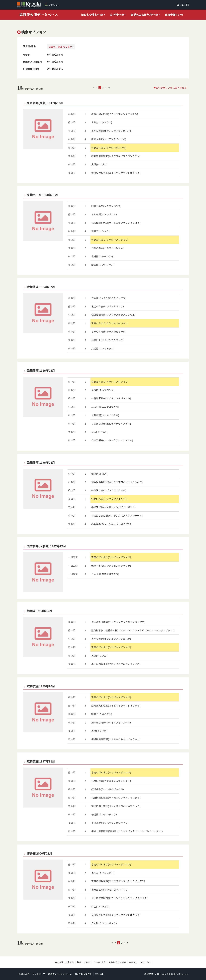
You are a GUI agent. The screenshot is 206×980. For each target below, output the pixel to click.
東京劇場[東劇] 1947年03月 (45, 103)
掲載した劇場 (83, 962)
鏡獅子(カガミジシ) (102, 714)
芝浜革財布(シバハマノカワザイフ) (110, 823)
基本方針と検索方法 (64, 962)
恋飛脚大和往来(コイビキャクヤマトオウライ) (116, 705)
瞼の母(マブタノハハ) (103, 265)
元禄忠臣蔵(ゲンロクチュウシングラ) (111, 781)
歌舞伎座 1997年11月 (41, 761)
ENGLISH (184, 5)
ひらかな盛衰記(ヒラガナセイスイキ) (111, 424)
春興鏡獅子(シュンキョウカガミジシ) (111, 524)
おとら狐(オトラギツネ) (104, 214)
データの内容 (99, 962)
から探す (93, 15)
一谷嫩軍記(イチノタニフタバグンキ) (111, 398)
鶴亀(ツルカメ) (99, 474)
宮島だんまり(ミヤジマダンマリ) (109, 148)
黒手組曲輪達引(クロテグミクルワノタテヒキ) (116, 664)
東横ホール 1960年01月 (42, 195)
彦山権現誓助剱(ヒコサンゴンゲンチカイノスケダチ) (119, 898)
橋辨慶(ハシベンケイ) (103, 256)
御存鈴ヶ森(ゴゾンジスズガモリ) (109, 490)
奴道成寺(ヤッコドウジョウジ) (108, 789)
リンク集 (99, 974)
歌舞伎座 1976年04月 (41, 463)
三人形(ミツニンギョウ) (104, 923)
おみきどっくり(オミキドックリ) (109, 298)
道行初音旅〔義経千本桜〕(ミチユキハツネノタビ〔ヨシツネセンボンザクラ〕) (133, 630)
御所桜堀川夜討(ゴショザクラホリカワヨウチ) (116, 806)
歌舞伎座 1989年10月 (41, 686)
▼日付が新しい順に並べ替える (170, 88)
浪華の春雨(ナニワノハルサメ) (108, 248)
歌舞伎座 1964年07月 (41, 287)
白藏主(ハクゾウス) (102, 122)
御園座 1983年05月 (39, 611)
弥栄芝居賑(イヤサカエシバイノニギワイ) (114, 507)
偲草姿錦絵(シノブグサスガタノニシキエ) (114, 315)
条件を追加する (55, 54)
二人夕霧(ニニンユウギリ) (105, 407)
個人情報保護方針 (83, 974)
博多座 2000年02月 (39, 853)
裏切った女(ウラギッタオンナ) (108, 306)
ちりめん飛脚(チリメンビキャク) (109, 332)
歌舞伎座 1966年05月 (41, 371)
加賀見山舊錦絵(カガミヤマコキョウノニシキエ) (117, 482)
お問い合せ (24, 974)
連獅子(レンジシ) (101, 231)
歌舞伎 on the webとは (60, 974)
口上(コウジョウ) (100, 906)
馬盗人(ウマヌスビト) (103, 873)
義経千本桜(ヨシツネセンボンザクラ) (111, 566)
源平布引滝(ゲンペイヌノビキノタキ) (111, 722)
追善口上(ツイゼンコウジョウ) (108, 340)
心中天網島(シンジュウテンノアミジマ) (112, 440)
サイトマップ (39, 974)
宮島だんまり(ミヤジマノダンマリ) (110, 240)
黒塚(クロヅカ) (99, 164)
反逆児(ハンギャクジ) (103, 348)
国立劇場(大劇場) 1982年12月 (46, 546)
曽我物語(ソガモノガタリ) (105, 415)
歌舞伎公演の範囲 (117, 962)
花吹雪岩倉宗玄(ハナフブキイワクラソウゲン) (116, 156)
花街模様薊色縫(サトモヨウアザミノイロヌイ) (116, 223)
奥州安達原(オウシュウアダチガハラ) (111, 131)
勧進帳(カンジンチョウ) (104, 814)
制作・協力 (146, 962)
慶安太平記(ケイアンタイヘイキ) (109, 139)
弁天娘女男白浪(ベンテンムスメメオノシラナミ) (117, 516)
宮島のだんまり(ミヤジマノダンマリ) (111, 557)
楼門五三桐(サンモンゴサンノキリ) (110, 890)
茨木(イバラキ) (99, 432)
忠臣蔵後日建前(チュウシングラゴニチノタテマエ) (118, 622)
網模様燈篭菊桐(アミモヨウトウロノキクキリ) (116, 739)
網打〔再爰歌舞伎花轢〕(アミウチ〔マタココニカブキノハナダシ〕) (127, 831)
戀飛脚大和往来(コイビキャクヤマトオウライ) (116, 173)
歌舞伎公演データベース (39, 15)
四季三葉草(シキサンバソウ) (106, 206)
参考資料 (133, 962)
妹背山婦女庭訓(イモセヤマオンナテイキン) (115, 114)
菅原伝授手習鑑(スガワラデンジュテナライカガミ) (118, 881)
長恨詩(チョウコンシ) (103, 390)
